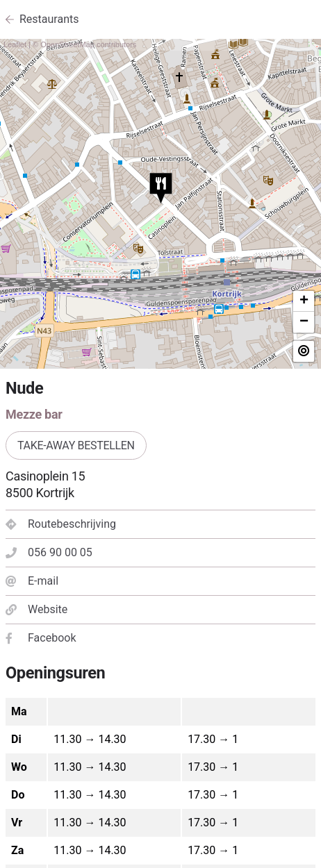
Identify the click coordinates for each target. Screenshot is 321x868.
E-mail (32, 581)
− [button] (304, 322)
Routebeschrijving (61, 524)
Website (36, 609)
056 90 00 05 (49, 552)
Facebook (41, 638)
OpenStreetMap (67, 44)
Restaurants (49, 19)
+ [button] (304, 301)
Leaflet (15, 44)
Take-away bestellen (76, 445)
